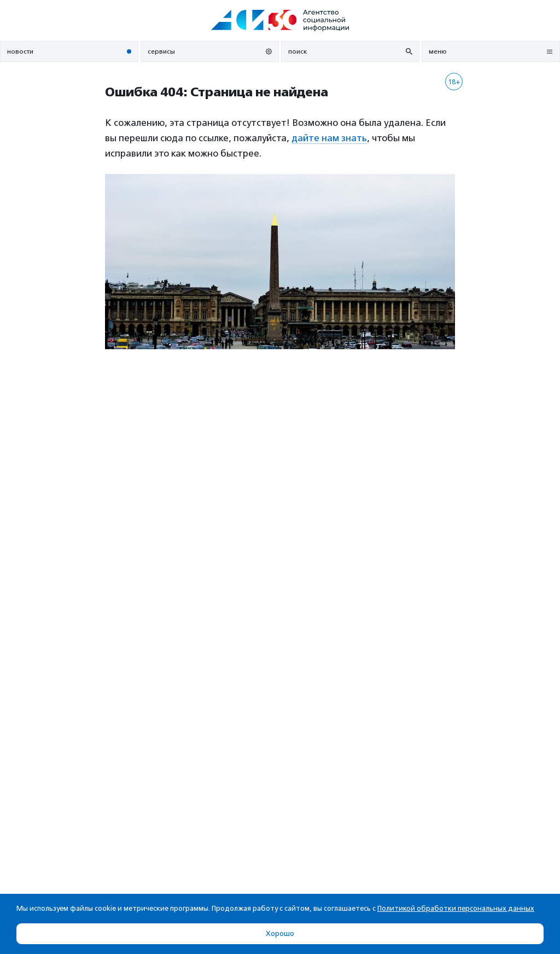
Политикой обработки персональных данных (456, 908)
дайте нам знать (329, 138)
